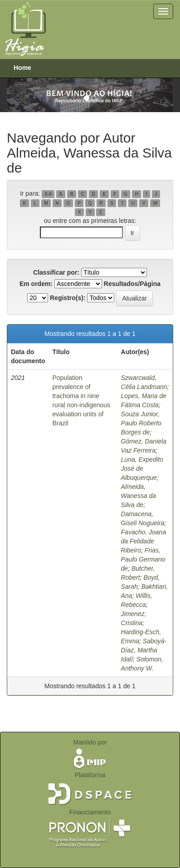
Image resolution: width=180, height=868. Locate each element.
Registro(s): (68, 298)
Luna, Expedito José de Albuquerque (142, 469)
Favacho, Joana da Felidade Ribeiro (144, 541)
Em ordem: (36, 284)
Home (22, 68)
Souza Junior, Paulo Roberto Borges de (141, 423)
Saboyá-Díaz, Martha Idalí (144, 650)
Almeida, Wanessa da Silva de (139, 496)
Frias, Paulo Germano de (143, 559)
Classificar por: (56, 272)
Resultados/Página (132, 284)
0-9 (48, 194)
